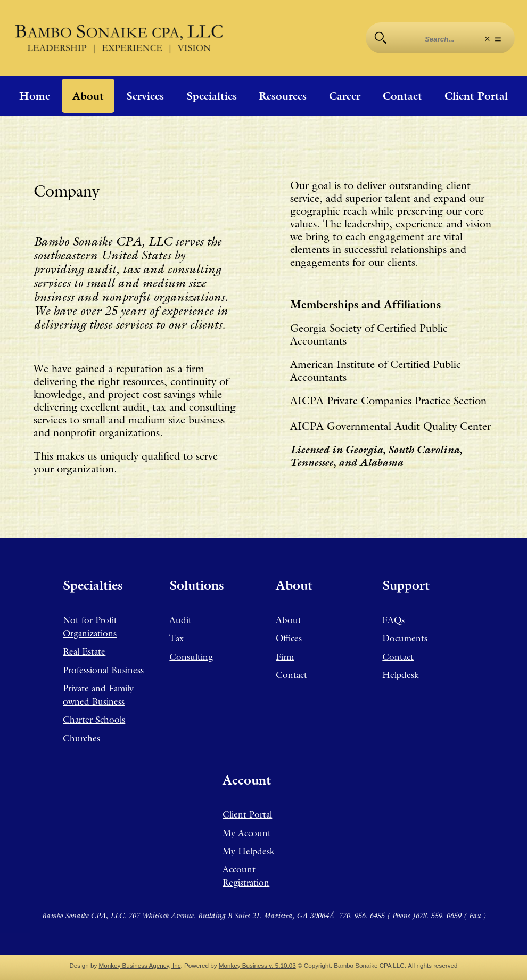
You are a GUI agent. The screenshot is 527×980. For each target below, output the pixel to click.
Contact (402, 96)
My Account (247, 833)
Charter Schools (94, 720)
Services (145, 96)
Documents (405, 638)
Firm (285, 657)
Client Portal (476, 96)
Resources (283, 96)
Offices (289, 638)
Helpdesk (401, 675)
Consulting (191, 657)
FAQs (393, 620)
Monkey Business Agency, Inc (140, 965)
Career (345, 96)
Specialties (212, 96)
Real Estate (84, 651)
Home (35, 96)
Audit (180, 620)
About (88, 96)
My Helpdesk (249, 851)
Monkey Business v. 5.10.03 (257, 965)
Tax (176, 638)
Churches (81, 738)
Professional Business (103, 670)
